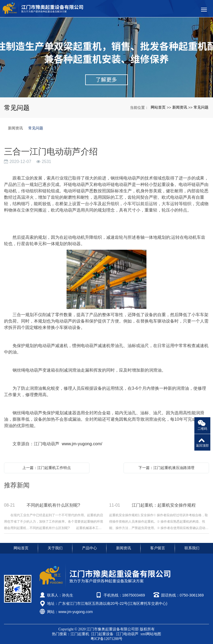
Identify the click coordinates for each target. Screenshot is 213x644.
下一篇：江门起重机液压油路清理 (166, 468)
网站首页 (158, 107)
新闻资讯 (180, 107)
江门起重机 (80, 634)
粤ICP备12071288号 (106, 639)
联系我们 (192, 548)
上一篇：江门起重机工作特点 (47, 468)
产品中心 (89, 548)
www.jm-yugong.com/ (82, 444)
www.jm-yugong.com (75, 612)
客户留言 (158, 548)
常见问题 (201, 107)
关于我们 (55, 548)
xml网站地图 (151, 634)
